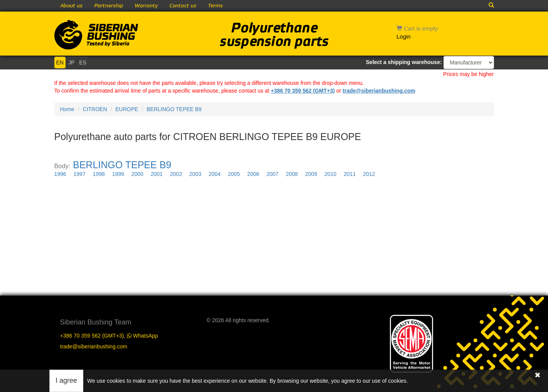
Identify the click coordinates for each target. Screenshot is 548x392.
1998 (99, 174)
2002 (176, 174)
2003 (195, 174)
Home (67, 109)
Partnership (109, 6)
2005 (234, 174)
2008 (292, 174)
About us (71, 6)
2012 (369, 174)
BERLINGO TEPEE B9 (174, 109)
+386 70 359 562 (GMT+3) (303, 91)
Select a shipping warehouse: (404, 62)
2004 (215, 174)
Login (404, 36)
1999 (118, 174)
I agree (66, 380)
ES (83, 63)
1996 (60, 174)
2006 (253, 174)
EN (60, 63)
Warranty (146, 6)
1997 (80, 174)
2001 (157, 174)
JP (71, 63)
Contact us (183, 6)
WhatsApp (142, 336)
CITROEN (95, 109)
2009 (311, 174)
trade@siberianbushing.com (379, 91)
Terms (215, 6)
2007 (272, 174)
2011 (350, 174)
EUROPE (127, 109)
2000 (137, 174)
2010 (330, 174)
